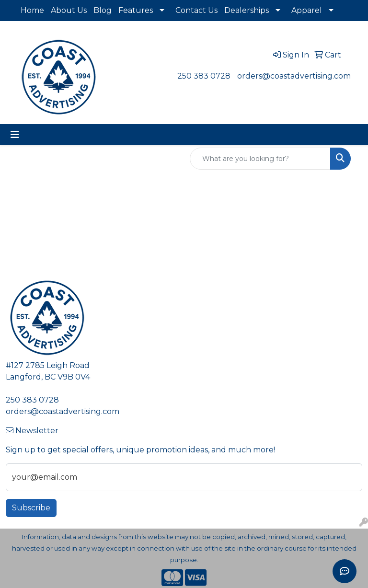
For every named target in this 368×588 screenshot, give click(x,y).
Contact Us (196, 10)
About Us (69, 10)
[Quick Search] (260, 159)
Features (136, 10)
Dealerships (247, 10)
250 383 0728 (204, 76)
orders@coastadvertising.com (294, 76)
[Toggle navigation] (15, 135)
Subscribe (31, 508)
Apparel (307, 10)
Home (32, 10)
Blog (103, 10)
